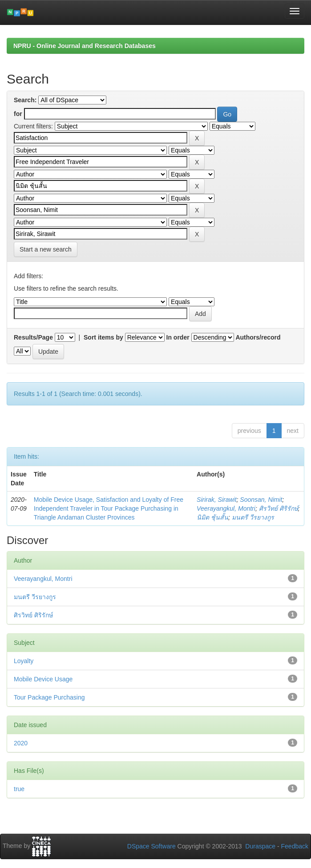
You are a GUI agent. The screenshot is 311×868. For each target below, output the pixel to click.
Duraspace (260, 846)
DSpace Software (151, 846)
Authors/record (258, 337)
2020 (21, 743)
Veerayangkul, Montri (226, 508)
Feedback (295, 846)
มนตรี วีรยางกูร (253, 517)
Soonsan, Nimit (261, 500)
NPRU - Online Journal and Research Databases (85, 46)
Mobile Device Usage (43, 679)
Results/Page (33, 337)
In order (178, 337)
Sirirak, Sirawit (216, 500)
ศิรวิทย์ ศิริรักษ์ (279, 508)
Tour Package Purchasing (49, 697)
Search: (25, 100)
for (18, 114)
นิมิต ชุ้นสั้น (212, 517)
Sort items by (103, 337)
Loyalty (24, 661)
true (19, 789)
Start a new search (46, 249)
